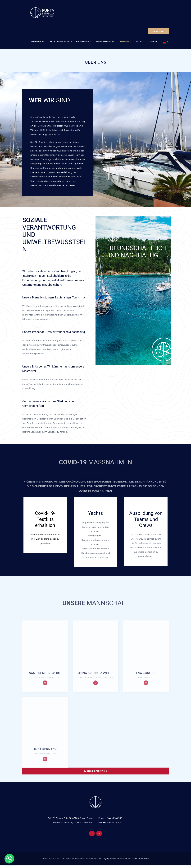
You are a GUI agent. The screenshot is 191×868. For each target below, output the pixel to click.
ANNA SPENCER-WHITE (95, 705)
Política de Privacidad (119, 861)
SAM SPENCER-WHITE (45, 705)
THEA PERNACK (45, 781)
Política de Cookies (142, 861)
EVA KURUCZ (146, 705)
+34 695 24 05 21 (115, 821)
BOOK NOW (158, 31)
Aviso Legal (101, 861)
